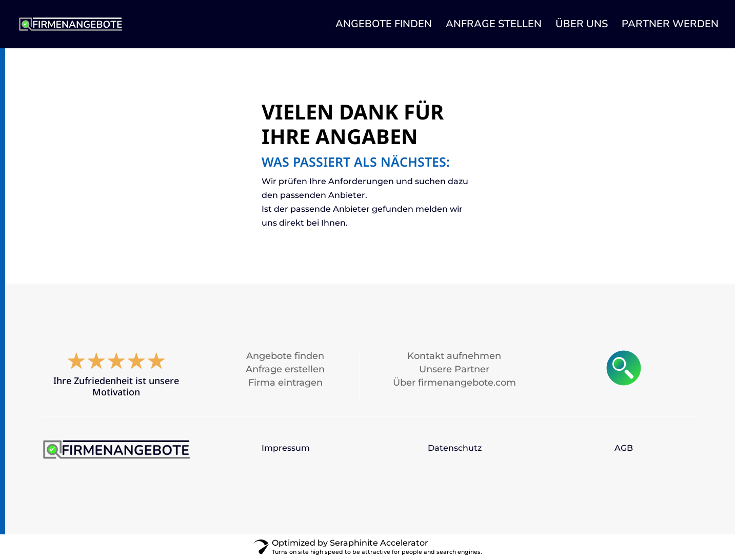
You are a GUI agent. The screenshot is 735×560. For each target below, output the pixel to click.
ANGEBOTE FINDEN (384, 26)
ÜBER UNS (582, 26)
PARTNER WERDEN (670, 26)
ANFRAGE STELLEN (494, 26)
